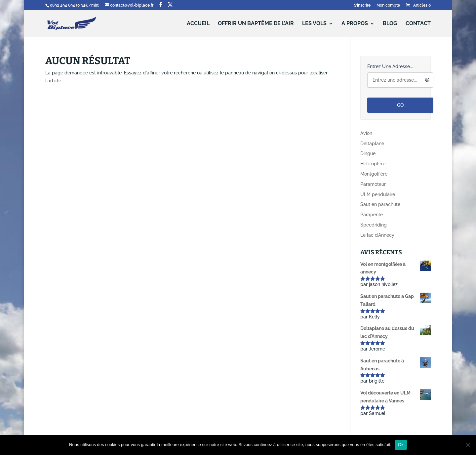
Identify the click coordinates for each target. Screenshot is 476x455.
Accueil (198, 24)
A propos (355, 24)
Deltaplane (372, 144)
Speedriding (374, 225)
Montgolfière (374, 174)
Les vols (314, 24)
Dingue (368, 153)
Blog (390, 24)
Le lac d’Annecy (377, 235)
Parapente (372, 215)
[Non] (468, 445)
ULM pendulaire (378, 194)
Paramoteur (373, 184)
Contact (418, 24)
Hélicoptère (373, 164)
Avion (366, 133)
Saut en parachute (380, 204)
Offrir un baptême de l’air (256, 24)
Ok (401, 445)
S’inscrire (362, 5)
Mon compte (388, 5)
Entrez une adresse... (390, 66)
